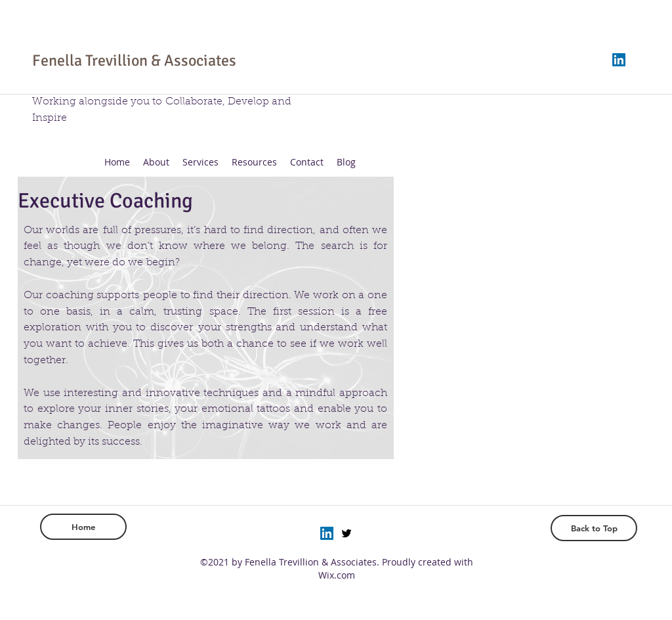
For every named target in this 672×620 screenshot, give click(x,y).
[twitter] (346, 533)
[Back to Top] (594, 528)
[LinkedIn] (619, 60)
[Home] (83, 527)
